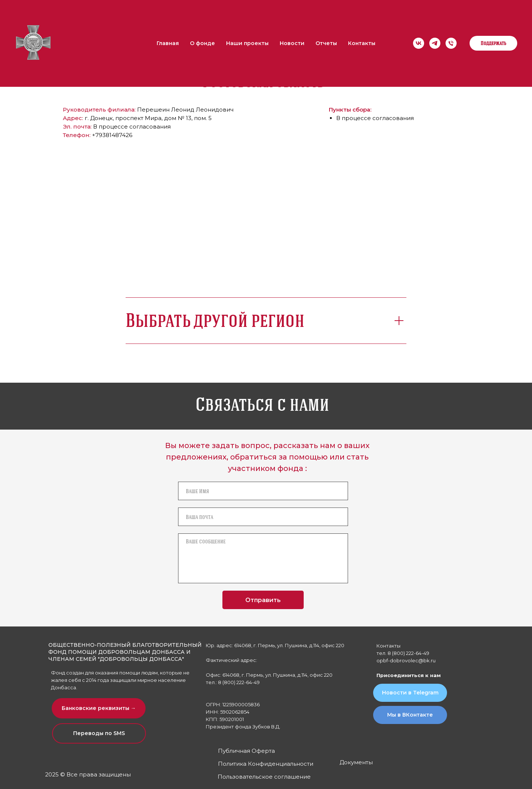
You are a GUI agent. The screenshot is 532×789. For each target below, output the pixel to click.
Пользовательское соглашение (264, 777)
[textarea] (263, 558)
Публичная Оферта (246, 751)
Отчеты (326, 43)
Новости (292, 43)
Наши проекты (247, 43)
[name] (263, 491)
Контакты (362, 43)
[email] (263, 517)
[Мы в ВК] (419, 43)
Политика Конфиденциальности (266, 764)
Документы (356, 762)
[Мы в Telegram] (435, 43)
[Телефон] (451, 43)
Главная (168, 43)
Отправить (263, 600)
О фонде (202, 43)
